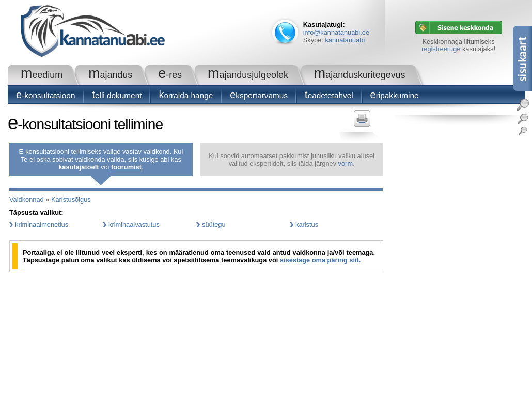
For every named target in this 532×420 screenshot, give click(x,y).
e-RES (170, 75)
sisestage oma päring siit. (320, 260)
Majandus (110, 75)
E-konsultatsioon (45, 95)
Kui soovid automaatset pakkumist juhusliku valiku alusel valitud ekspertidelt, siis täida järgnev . (292, 160)
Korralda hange (186, 95)
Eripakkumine (395, 95)
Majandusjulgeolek (248, 75)
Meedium (42, 75)
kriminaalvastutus (134, 224)
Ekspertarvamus (259, 95)
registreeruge (441, 49)
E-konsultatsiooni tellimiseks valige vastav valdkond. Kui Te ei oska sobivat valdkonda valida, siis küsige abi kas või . (101, 159)
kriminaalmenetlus (42, 224)
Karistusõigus (71, 200)
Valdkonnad (27, 200)
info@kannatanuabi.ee (336, 32)
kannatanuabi (345, 40)
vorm (346, 164)
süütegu (214, 224)
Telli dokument (117, 95)
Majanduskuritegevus (360, 75)
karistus (307, 224)
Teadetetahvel (329, 95)
